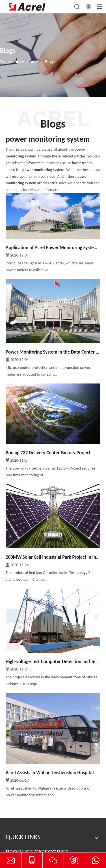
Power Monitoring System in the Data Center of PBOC (53, 352)
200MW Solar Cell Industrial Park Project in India (53, 557)
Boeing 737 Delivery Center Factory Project (48, 453)
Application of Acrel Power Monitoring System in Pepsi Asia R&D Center (53, 248)
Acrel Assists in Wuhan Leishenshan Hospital (50, 773)
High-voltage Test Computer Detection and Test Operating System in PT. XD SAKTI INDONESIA (53, 662)
